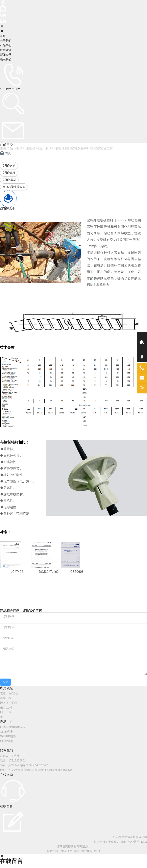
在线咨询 (6, 775)
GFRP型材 (7, 732)
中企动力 (114, 842)
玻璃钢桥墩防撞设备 (13, 727)
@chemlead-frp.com (35, 765)
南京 (124, 842)
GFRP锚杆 (7, 741)
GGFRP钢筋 (8, 736)
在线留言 (6, 806)
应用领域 (6, 688)
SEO (144, 842)
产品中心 (6, 722)
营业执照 (134, 842)
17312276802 (10, 89)
